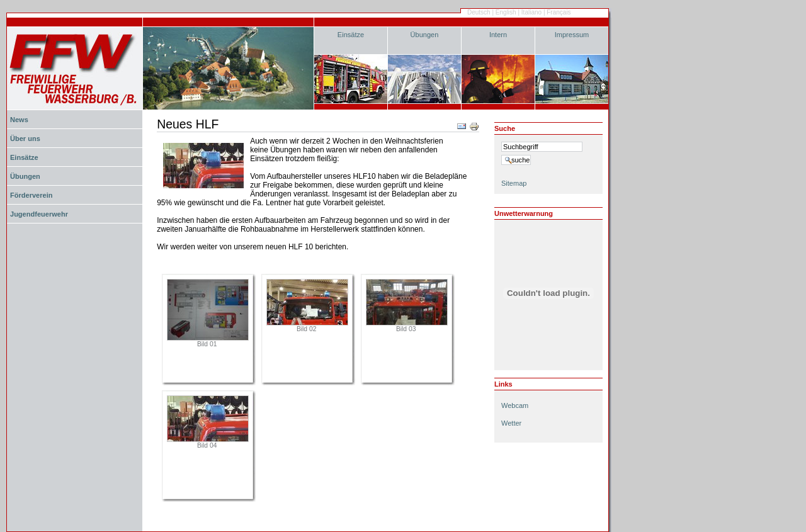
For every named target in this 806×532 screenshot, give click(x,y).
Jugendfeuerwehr (39, 214)
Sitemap (514, 183)
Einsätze (351, 35)
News (19, 120)
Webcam (515, 405)
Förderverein (31, 195)
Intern (498, 35)
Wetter (511, 423)
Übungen (425, 35)
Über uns (25, 139)
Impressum (572, 35)
